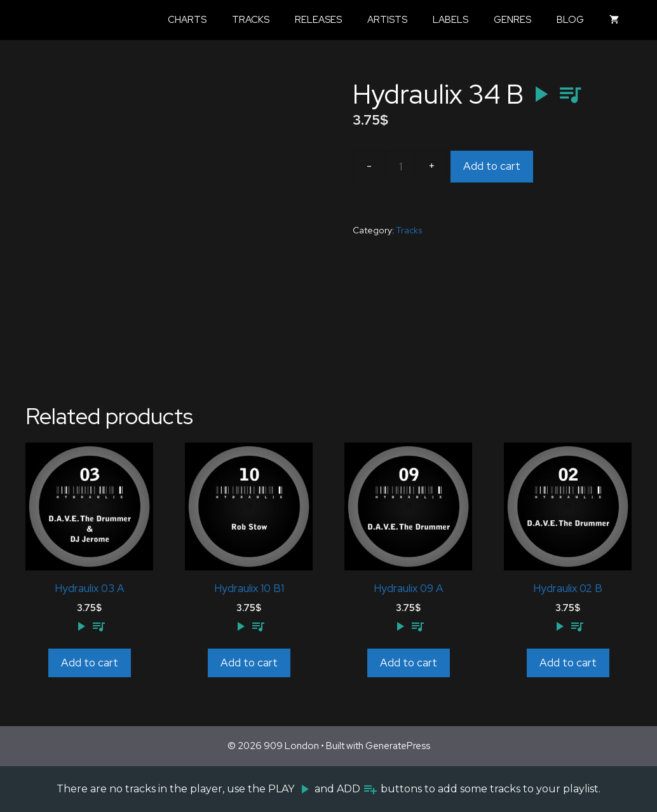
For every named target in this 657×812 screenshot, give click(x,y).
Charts (187, 20)
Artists (387, 20)
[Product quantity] (400, 167)
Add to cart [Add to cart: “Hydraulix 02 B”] (568, 663)
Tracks (251, 20)
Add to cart (492, 166)
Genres (512, 20)
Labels (450, 20)
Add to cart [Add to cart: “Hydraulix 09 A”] (409, 663)
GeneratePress (398, 746)
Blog (570, 20)
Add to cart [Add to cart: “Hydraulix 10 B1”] (249, 663)
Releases (318, 20)
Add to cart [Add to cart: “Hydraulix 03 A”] (90, 663)
